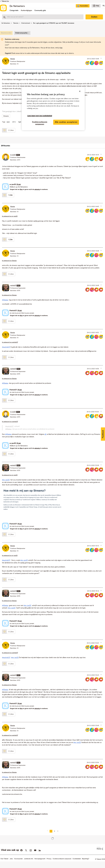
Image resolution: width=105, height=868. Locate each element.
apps (8, 122)
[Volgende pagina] (57, 831)
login (20, 122)
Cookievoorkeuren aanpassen (62, 859)
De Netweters (17, 6)
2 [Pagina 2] (55, 831)
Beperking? (86, 859)
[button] (101, 58)
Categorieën (14, 11)
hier (61, 48)
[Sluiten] (80, 91)
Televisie (16, 23)
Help (97, 6)
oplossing (37, 190)
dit (46, 434)
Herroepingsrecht (40, 859)
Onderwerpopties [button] (21, 33)
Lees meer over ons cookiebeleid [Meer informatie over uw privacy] (40, 116)
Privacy (49, 859)
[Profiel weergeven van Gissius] (13, 59)
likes (21, 190)
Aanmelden (84, 6)
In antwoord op (10, 216)
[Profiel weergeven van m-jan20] (13, 155)
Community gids (40, 11)
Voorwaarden (18, 859)
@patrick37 (6, 347)
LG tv (14, 122)
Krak (19, 185)
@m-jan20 (6, 480)
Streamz (6, 116)
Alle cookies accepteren (66, 122)
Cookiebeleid (77, 859)
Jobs (11, 859)
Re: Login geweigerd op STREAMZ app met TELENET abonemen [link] (54, 23)
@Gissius (5, 300)
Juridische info (29, 859)
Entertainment (26, 23)
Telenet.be (5, 1)
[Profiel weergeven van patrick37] (13, 285)
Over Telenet (4, 859)
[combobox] (43, 17)
